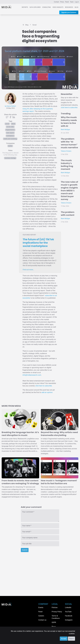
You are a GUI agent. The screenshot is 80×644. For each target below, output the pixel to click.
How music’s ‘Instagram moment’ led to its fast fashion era (59, 482)
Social (7, 124)
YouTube (68, 612)
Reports (25, 7)
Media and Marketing (10, 139)
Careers (41, 616)
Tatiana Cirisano (66, 151)
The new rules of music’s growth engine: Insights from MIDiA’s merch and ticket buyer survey (69, 191)
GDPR (54, 622)
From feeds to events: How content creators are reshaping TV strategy (20, 482)
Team (72, 2)
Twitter (10, 146)
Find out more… (28, 270)
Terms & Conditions (56, 617)
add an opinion (47, 392)
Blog (77, 7)
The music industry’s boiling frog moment (67, 165)
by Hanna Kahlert (10, 106)
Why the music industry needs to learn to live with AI (69, 122)
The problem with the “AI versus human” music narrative (69, 143)
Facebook (69, 616)
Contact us (42, 620)
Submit (25, 550)
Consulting (47, 7)
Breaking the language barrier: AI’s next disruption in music (20, 434)
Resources (69, 7)
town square (10, 133)
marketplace (10, 136)
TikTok (13, 124)
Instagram (69, 620)
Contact (57, 2)
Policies (55, 608)
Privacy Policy (57, 612)
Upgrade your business (69, 12)
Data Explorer (35, 7)
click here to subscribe (44, 386)
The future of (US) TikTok (38, 243)
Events (41, 608)
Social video (10, 127)
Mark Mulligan (65, 130)
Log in (77, 2)
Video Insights (58, 7)
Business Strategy (10, 158)
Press (62, 2)
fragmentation (10, 130)
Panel (67, 2)
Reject (71, 639)
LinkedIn (68, 608)
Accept (64, 639)
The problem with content (68, 214)
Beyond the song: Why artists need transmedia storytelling (59, 434)
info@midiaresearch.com (32, 375)
